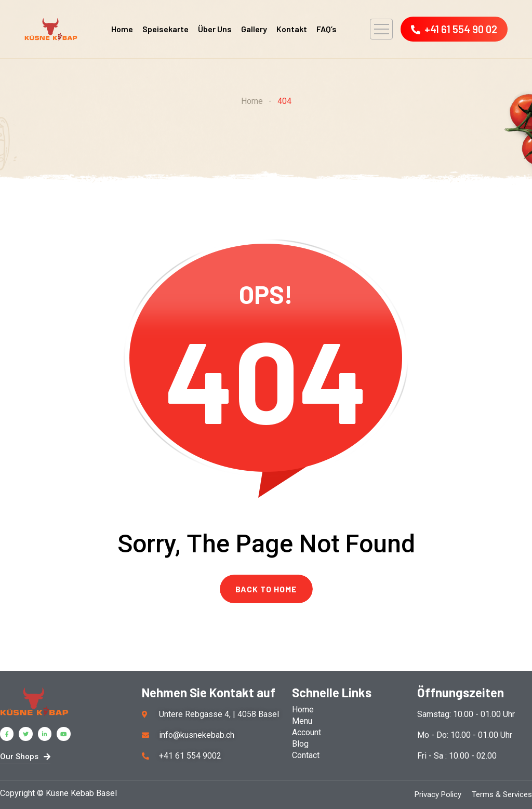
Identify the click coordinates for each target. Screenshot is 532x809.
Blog (300, 744)
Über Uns (215, 29)
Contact (306, 755)
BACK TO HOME (266, 589)
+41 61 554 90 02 (454, 29)
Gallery (254, 29)
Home (122, 29)
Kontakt (292, 29)
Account (307, 732)
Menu (302, 721)
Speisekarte (165, 29)
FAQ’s (327, 29)
